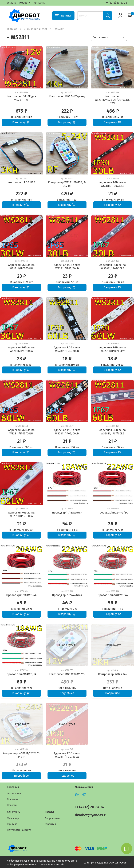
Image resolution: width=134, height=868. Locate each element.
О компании (14, 794)
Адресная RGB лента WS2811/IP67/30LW (21, 349)
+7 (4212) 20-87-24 (116, 3)
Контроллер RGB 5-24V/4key (67, 96)
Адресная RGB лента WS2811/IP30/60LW (113, 349)
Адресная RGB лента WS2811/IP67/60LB (113, 432)
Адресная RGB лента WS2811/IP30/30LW (67, 755)
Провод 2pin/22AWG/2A (113, 513)
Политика (13, 799)
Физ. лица (13, 818)
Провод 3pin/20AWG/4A (113, 595)
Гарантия (50, 824)
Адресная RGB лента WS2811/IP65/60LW (21, 432)
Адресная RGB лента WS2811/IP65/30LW (21, 267)
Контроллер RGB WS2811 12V (67, 674)
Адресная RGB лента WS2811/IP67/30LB (113, 267)
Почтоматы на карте (19, 830)
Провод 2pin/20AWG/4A (21, 595)
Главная (12, 29)
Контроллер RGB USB (21, 182)
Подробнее (67, 693)
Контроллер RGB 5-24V (113, 674)
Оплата (12, 3)
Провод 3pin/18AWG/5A (21, 674)
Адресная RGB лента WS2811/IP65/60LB (67, 432)
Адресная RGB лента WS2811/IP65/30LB (67, 267)
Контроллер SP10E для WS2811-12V (21, 98)
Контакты (39, 3)
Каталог (63, 16)
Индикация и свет (35, 29)
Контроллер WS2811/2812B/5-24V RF (67, 184)
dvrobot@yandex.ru (91, 815)
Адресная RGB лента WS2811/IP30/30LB (113, 184)
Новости (25, 3)
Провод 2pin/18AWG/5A (67, 513)
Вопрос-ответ (53, 818)
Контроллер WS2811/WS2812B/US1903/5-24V (113, 100)
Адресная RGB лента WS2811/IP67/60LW (21, 514)
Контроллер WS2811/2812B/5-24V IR (21, 755)
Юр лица (12, 824)
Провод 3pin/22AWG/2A (67, 595)
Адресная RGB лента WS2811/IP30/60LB (67, 349)
